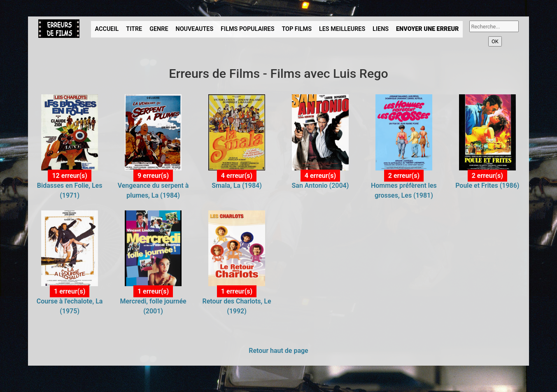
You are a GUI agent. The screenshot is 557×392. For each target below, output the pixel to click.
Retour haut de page (278, 351)
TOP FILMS (297, 29)
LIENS (381, 29)
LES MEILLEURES (342, 29)
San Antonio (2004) (320, 185)
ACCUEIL (107, 29)
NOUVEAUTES (194, 29)
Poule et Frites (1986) (487, 185)
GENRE (159, 29)
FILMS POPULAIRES (247, 29)
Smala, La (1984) (237, 185)
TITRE (134, 29)
